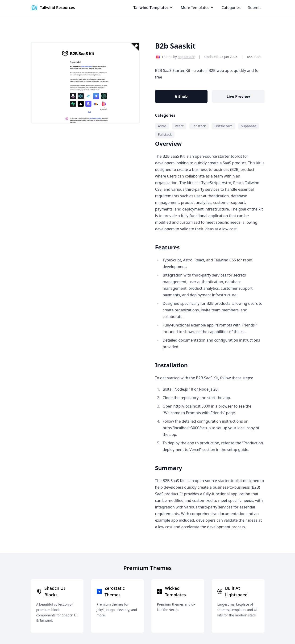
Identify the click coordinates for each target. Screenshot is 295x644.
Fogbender (186, 57)
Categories (231, 8)
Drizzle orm (223, 126)
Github (181, 96)
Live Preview (238, 96)
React (179, 126)
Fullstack (165, 134)
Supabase (249, 126)
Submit (254, 8)
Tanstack (199, 126)
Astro (162, 126)
